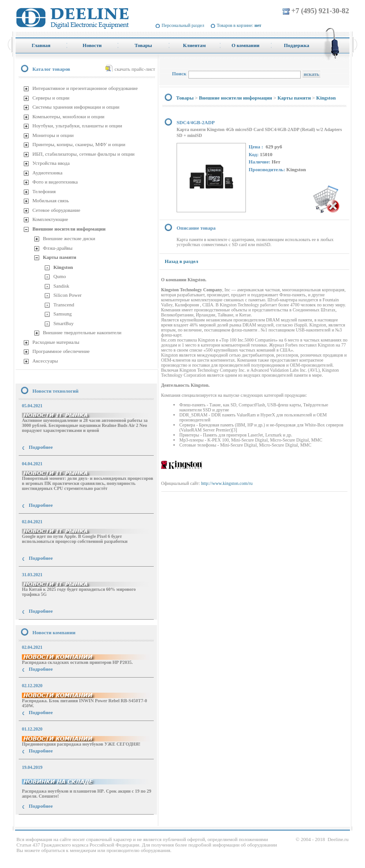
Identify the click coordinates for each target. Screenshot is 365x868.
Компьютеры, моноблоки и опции (68, 116)
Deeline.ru (338, 839)
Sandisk (61, 286)
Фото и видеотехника (55, 182)
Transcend (64, 305)
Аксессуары (45, 361)
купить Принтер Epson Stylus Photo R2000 (56, 823)
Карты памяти (60, 257)
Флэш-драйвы (58, 248)
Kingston (63, 267)
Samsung (63, 314)
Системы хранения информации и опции (76, 107)
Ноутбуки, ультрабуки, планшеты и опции (77, 126)
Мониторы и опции (53, 135)
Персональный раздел (183, 25)
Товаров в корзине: (239, 25)
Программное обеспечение (61, 351)
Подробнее (41, 447)
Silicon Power (68, 295)
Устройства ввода (51, 163)
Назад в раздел (181, 261)
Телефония (44, 191)
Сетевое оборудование (56, 210)
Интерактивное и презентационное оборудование (85, 88)
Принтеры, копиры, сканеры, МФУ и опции (79, 144)
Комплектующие (50, 219)
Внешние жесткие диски (69, 238)
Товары (185, 98)
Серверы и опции (51, 98)
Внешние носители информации (69, 229)
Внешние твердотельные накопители (82, 332)
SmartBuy (64, 323)
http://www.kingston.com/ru (227, 483)
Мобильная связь (51, 200)
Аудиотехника (47, 173)
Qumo (60, 276)
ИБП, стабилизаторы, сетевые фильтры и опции (83, 154)
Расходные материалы (56, 342)
